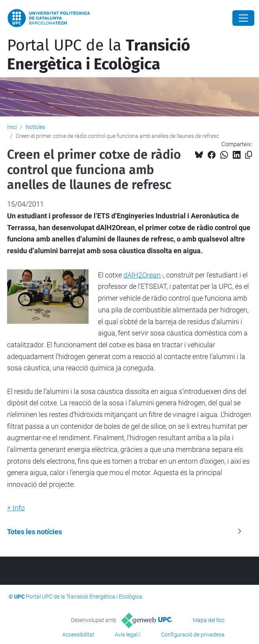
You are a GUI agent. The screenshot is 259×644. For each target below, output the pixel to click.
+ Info (16, 508)
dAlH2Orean (142, 275)
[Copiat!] (249, 155)
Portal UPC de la (99, 55)
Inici (12, 127)
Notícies (35, 127)
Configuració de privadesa (193, 635)
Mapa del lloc (209, 620)
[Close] (243, 18)
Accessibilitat (78, 635)
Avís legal (126, 635)
